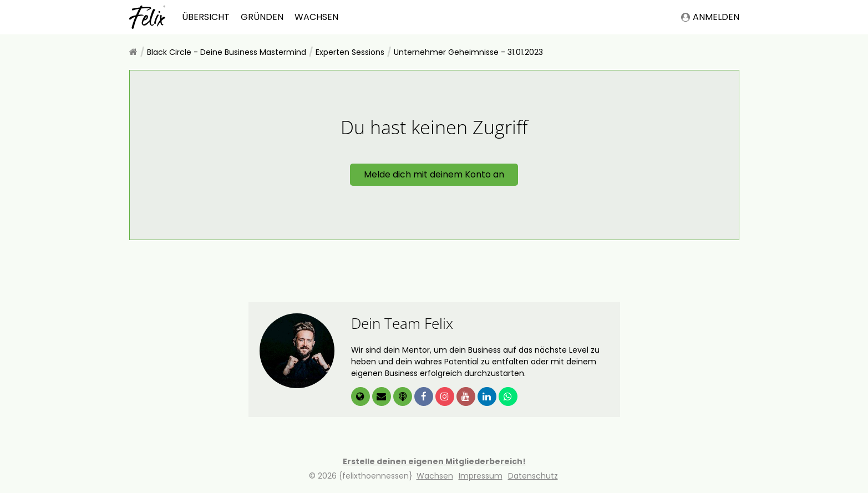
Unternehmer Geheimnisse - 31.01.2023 (468, 52)
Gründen (262, 17)
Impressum (481, 476)
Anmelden (710, 17)
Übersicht (206, 17)
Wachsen (316, 17)
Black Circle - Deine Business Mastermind (227, 52)
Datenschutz (533, 476)
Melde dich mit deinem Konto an (434, 174)
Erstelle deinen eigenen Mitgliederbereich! (434, 461)
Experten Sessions (350, 52)
